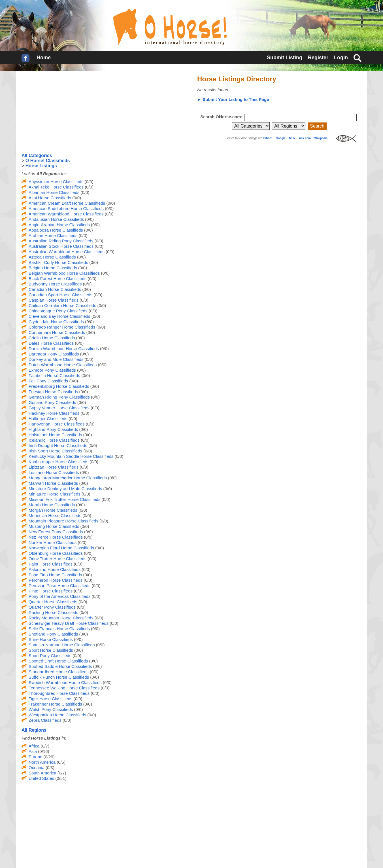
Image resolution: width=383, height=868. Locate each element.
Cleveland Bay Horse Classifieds (59, 316)
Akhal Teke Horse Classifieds (56, 187)
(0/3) (49, 768)
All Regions (34, 730)
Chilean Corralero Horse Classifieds (62, 305)
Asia (33, 751)
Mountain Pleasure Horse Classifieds (63, 521)
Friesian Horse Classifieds (53, 392)
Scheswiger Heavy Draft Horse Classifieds (69, 623)
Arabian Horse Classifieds (53, 235)
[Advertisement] (64, 112)
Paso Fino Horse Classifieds (55, 575)
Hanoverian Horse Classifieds (57, 424)
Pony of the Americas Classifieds (59, 596)
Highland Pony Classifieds (53, 429)
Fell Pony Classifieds (48, 381)
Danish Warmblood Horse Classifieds (64, 349)
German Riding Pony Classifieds (59, 397)
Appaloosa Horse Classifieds (56, 230)
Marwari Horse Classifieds (53, 483)
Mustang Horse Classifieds (54, 526)
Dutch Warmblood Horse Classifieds (63, 365)
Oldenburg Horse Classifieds (56, 553)
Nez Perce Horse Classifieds (56, 537)
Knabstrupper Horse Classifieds (58, 462)
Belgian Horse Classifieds (53, 268)
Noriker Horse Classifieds (53, 542)
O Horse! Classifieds (48, 161)
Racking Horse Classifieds (53, 612)
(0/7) (44, 746)
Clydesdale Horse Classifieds (56, 322)
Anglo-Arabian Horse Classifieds (59, 225)
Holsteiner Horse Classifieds (55, 435)
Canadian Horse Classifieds (55, 289)
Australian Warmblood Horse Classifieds (67, 252)
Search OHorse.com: (222, 117)
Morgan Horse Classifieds (53, 510)
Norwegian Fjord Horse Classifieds (61, 548)
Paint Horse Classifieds (51, 564)
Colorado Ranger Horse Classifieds (62, 327)
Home (44, 58)
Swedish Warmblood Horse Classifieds (65, 682)
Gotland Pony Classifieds (52, 402)
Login (341, 58)
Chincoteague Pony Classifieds (58, 311)
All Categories (37, 155)
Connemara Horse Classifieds (57, 332)
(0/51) (60, 778)
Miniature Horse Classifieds (55, 494)
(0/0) (88, 182)
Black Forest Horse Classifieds (58, 279)
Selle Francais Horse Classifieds (59, 629)
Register (318, 58)
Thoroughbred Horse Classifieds (59, 693)
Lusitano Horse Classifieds (54, 472)
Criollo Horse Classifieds (52, 338)
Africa (34, 746)
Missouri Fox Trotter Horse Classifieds (64, 499)
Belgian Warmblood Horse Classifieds (64, 273)
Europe (35, 757)
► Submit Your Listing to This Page (233, 99)
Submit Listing (285, 58)
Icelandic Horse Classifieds (54, 440)
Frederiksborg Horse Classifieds (59, 386)
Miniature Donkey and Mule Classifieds (65, 489)
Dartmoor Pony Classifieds (54, 354)
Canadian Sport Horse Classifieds (60, 295)
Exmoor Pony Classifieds (52, 370)
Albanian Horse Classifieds (54, 192)
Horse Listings (41, 166)
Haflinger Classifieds (48, 419)
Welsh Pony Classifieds (51, 709)
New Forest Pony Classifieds (56, 532)
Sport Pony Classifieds (50, 656)
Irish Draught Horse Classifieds (58, 445)
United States (41, 778)
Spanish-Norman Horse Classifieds (62, 645)
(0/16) (43, 751)
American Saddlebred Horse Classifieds (66, 208)
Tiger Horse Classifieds (51, 699)
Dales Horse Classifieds (51, 343)
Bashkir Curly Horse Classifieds (58, 262)
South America (42, 773)
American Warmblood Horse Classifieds (66, 214)
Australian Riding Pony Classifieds (61, 241)
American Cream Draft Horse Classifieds (67, 203)
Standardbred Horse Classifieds (59, 672)
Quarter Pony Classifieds (52, 607)
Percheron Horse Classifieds (56, 580)
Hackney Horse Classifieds (54, 413)
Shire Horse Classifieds (51, 639)
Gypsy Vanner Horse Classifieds (59, 408)
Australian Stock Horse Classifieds (61, 246)
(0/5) (60, 762)
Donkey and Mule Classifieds (56, 359)
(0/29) (48, 757)
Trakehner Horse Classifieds (55, 704)
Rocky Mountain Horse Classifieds (61, 618)
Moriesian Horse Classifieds (55, 515)
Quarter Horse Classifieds (53, 602)
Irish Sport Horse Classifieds (55, 451)
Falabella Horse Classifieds (54, 375)
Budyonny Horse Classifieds (55, 284)
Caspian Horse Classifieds (54, 300)
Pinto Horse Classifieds (51, 591)
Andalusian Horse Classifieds (56, 219)
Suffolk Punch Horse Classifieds (59, 677)
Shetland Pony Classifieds (53, 634)
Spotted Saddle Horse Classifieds (60, 666)
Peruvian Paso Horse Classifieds (59, 586)
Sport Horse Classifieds (51, 650)
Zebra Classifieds (45, 720)
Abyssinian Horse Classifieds (56, 182)
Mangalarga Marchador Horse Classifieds (68, 478)
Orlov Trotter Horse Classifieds (58, 559)
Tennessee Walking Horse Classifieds (64, 688)
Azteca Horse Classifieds (52, 257)
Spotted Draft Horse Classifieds (58, 661)
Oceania (37, 768)
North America (42, 762)
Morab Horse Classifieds (52, 505)
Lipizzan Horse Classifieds (54, 467)
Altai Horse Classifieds (50, 198)
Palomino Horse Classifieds (55, 569)
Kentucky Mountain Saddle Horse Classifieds (71, 456)
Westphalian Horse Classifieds (57, 715)
